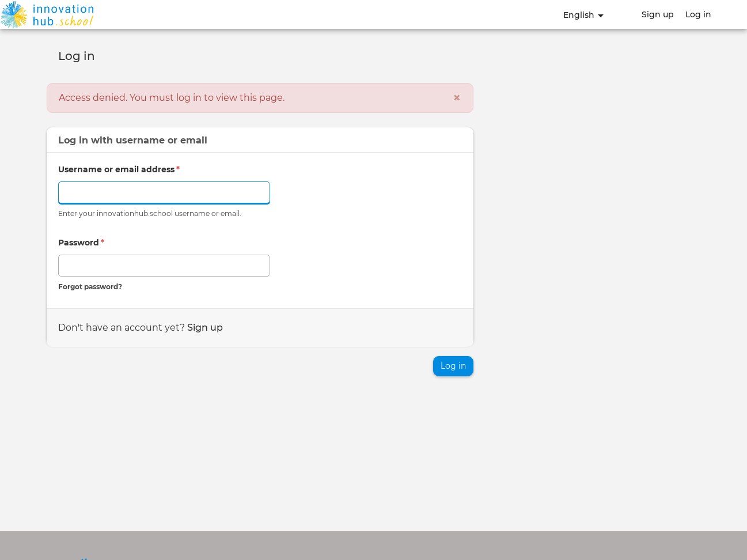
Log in (698, 14)
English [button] (583, 15)
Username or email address (119, 169)
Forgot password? (90, 287)
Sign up (658, 14)
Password (81, 243)
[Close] (457, 98)
